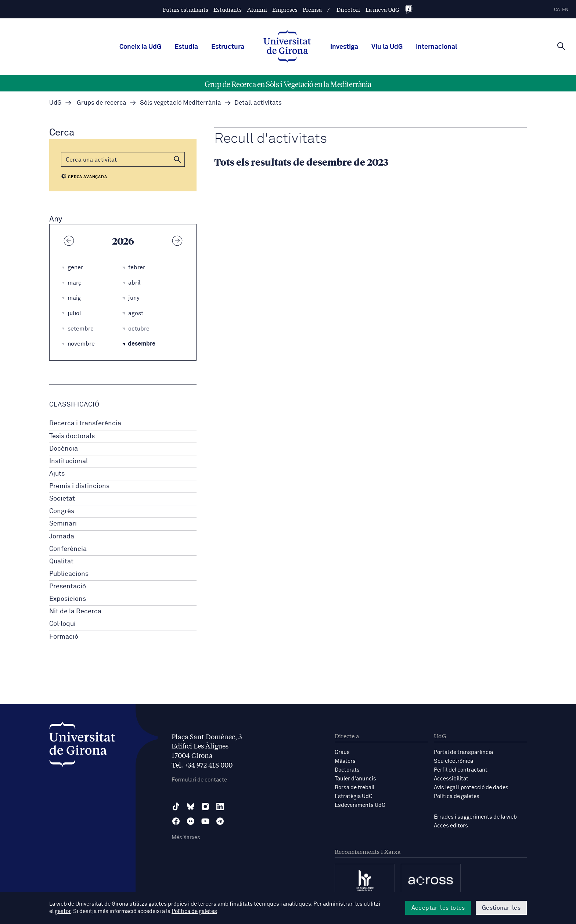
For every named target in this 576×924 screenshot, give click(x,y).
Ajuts (57, 474)
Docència (64, 449)
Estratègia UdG (354, 796)
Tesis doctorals (72, 436)
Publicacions (69, 574)
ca (557, 10)
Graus (342, 752)
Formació (64, 637)
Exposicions (68, 599)
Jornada (62, 537)
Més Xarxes (186, 838)
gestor (63, 912)
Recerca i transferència (85, 423)
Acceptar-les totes (438, 908)
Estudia (186, 47)
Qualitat (61, 562)
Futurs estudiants (186, 9)
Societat (62, 499)
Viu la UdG (387, 47)
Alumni (257, 9)
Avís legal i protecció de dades (471, 788)
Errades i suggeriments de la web (475, 817)
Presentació (68, 586)
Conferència (68, 549)
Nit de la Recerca (75, 611)
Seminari (63, 524)
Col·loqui (62, 624)
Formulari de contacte (199, 780)
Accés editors (451, 826)
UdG (55, 103)
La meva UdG (382, 9)
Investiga (344, 47)
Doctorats (347, 770)
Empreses (285, 9)
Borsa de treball (354, 788)
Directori (348, 9)
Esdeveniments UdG (360, 805)
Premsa (312, 9)
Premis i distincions (79, 486)
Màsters (345, 761)
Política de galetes (457, 796)
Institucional (69, 461)
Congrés (62, 511)
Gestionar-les (501, 908)
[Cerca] (561, 46)
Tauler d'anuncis (355, 779)
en (565, 10)
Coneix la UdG (140, 47)
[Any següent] (177, 241)
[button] (177, 159)
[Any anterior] (69, 241)
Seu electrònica (453, 761)
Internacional (436, 47)
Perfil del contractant (461, 770)
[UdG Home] (287, 47)
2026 (123, 241)
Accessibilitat (451, 779)
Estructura (228, 47)
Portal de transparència (463, 752)
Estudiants (228, 9)
